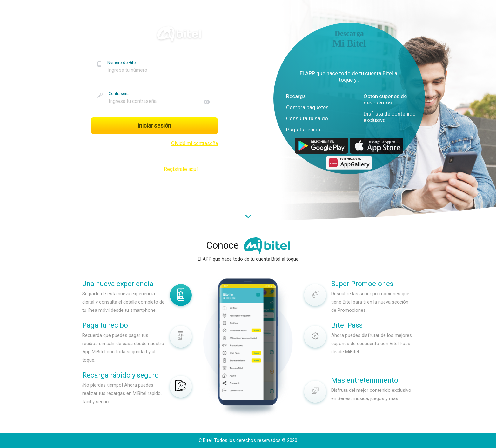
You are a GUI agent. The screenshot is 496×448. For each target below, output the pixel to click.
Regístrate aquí (181, 169)
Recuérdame (110, 143)
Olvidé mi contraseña (194, 143)
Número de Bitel (122, 62)
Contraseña (119, 94)
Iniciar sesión (154, 126)
